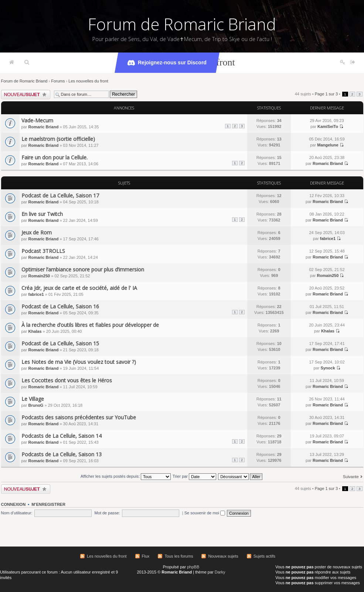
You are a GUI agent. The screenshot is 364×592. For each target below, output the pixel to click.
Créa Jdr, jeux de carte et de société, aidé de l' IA (79, 288)
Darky (220, 572)
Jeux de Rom (37, 232)
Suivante (351, 477)
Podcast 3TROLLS (43, 251)
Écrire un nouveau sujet (26, 94)
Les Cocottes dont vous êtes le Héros (67, 380)
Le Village (33, 399)
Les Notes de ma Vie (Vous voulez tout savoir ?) (79, 362)
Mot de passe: (107, 513)
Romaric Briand (43, 127)
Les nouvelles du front (88, 81)
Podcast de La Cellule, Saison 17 (60, 195)
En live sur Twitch (42, 214)
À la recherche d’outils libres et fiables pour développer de (90, 325)
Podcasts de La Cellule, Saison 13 (62, 454)
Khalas (35, 331)
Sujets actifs (264, 556)
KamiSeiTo (328, 126)
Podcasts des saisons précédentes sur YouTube (79, 417)
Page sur (326, 94)
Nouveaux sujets (223, 556)
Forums (58, 81)
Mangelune (328, 145)
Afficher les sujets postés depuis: (126, 476)
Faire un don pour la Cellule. (55, 157)
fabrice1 (328, 239)
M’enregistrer (48, 504)
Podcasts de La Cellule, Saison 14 (62, 436)
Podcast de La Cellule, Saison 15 (60, 343)
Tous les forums (179, 556)
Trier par (194, 476)
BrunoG (36, 405)
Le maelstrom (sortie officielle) (58, 139)
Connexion (13, 504)
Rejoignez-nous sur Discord (167, 63)
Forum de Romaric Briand (182, 24)
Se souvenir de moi (205, 513)
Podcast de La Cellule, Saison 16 (60, 306)
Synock (328, 368)
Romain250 (39, 276)
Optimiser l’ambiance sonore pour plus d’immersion (83, 269)
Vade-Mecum (37, 120)
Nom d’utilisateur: (17, 513)
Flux (146, 556)
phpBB (193, 567)
